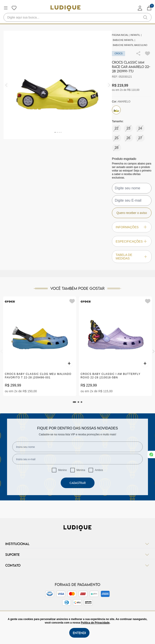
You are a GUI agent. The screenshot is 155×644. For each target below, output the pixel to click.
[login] (140, 8)
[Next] (153, 351)
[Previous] (2, 351)
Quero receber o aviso (132, 213)
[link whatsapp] (151, 454)
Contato (77, 565)
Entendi (79, 633)
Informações (132, 227)
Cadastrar (78, 483)
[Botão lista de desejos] (14, 8)
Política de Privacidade (95, 623)
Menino (62, 470)
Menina (81, 470)
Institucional (77, 544)
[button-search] (145, 17)
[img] (109, 85)
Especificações (132, 241)
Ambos (99, 470)
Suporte (77, 555)
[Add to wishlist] (148, 53)
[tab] (75, 402)
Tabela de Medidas (132, 257)
